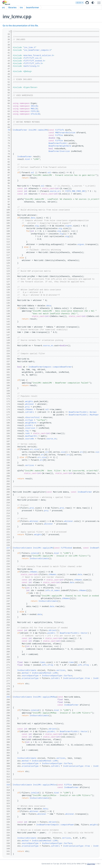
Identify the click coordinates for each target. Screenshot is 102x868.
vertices (30, 465)
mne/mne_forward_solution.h (39, 55)
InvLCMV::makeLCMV (38, 130)
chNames (29, 410)
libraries (12, 7)
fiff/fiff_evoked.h (34, 61)
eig (37, 226)
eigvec (69, 226)
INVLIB (34, 106)
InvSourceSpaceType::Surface (57, 676)
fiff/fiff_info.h (33, 63)
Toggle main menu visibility (100, 2)
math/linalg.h (31, 66)
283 (7, 697)
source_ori (55, 191)
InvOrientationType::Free (76, 678)
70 (7, 130)
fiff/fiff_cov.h (32, 58)
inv (21, 7)
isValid (35, 553)
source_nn (48, 346)
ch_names (55, 591)
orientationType (30, 678)
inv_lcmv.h (30, 48)
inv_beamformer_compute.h (37, 50)
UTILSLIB (35, 114)
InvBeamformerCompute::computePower (55, 825)
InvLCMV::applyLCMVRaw (45, 697)
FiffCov (59, 135)
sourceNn (30, 439)
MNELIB (34, 109)
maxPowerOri (31, 436)
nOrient (53, 630)
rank (27, 433)
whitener (30, 404)
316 (7, 785)
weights (29, 402)
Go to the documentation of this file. (21, 26)
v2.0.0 (85, 3)
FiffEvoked (66, 548)
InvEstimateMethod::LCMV (45, 673)
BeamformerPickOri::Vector (74, 633)
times (42, 662)
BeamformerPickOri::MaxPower (84, 415)
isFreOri (30, 412)
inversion (30, 428)
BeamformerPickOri (58, 143)
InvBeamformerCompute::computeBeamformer (50, 367)
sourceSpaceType (30, 676)
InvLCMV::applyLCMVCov (45, 785)
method (25, 673)
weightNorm (31, 423)
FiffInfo (60, 130)
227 (7, 548)
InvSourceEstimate (22, 548)
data (33, 218)
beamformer (33, 7)
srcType (29, 420)
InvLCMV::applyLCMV (43, 548)
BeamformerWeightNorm (60, 146)
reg (27, 431)
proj (27, 407)
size (36, 449)
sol (32, 173)
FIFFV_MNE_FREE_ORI (75, 191)
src (3, 7)
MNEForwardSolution (65, 133)
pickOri (29, 425)
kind (27, 159)
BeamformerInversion (59, 151)
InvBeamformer (20, 130)
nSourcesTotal (32, 417)
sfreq (50, 665)
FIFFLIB (35, 111)
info (48, 591)
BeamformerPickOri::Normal (83, 412)
